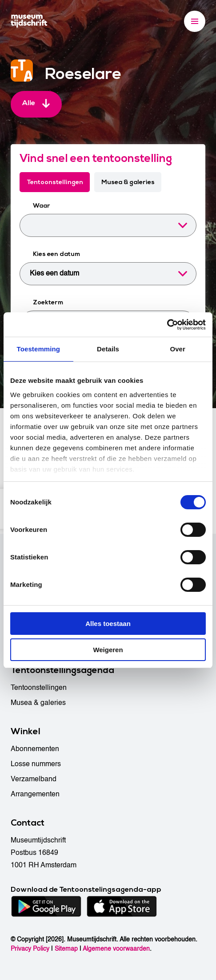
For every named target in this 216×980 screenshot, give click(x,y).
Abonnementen (35, 749)
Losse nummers (36, 764)
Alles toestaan (108, 624)
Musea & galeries (128, 182)
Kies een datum (56, 254)
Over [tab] (178, 349)
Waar (42, 206)
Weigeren (108, 650)
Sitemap (66, 949)
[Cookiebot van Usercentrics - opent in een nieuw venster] (167, 325)
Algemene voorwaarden (116, 949)
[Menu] (195, 21)
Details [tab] (108, 349)
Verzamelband (34, 779)
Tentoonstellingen (55, 182)
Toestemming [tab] (39, 349)
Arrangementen (35, 794)
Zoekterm (48, 303)
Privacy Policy (30, 949)
